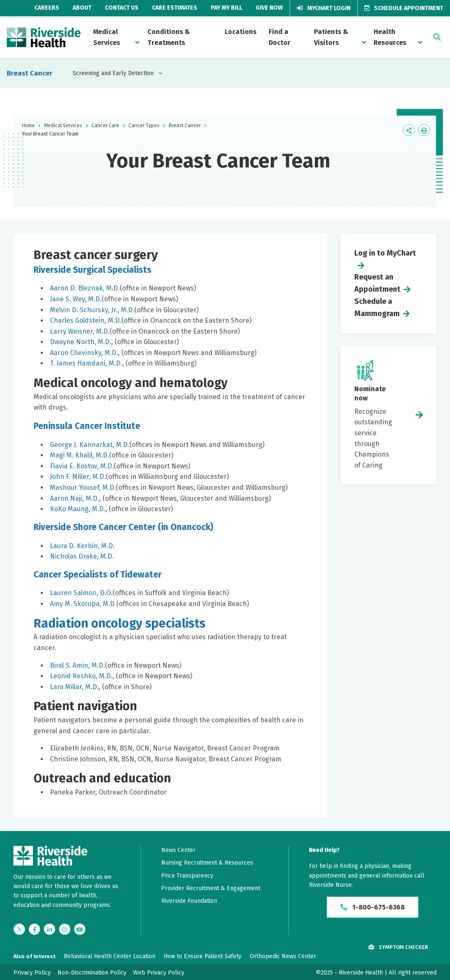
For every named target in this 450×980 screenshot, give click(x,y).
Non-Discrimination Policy (92, 973)
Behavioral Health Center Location (110, 956)
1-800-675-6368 (373, 907)
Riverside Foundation (189, 901)
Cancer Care (105, 125)
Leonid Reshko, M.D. (81, 676)
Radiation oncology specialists (119, 623)
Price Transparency (187, 876)
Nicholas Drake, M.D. (82, 556)
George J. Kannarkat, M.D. (90, 445)
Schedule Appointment (404, 8)
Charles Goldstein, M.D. (86, 320)
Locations (241, 32)
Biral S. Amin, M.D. (77, 665)
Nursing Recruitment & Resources (207, 863)
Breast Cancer (30, 73)
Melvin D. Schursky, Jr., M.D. (92, 310)
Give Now (269, 8)
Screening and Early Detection (113, 73)
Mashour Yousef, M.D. (83, 487)
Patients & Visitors (331, 37)
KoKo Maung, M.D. (78, 509)
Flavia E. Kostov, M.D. (82, 466)
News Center (178, 850)
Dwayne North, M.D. (81, 342)
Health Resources (390, 37)
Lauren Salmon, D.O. (81, 593)
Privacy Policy (32, 973)
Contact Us (122, 8)
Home (28, 125)
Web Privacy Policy (159, 973)
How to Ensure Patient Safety (203, 956)
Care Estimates (175, 8)
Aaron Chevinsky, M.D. (84, 353)
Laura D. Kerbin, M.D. (82, 546)
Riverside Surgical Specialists (93, 270)
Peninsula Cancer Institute (87, 426)
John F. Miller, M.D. (78, 477)
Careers (47, 8)
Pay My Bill (226, 8)
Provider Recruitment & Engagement (211, 888)
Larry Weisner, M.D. (80, 331)
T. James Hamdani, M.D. (86, 363)
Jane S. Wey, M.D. (76, 299)
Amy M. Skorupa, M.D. (83, 604)
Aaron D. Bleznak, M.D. (85, 288)
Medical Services (107, 37)
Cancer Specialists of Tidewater (98, 575)
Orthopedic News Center (283, 956)
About (82, 8)
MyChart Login (324, 8)
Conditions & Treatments (169, 37)
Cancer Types (144, 125)
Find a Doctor (280, 37)
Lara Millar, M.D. (74, 687)
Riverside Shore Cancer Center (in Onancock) (123, 527)
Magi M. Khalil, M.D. (80, 455)
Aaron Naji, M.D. (75, 498)
